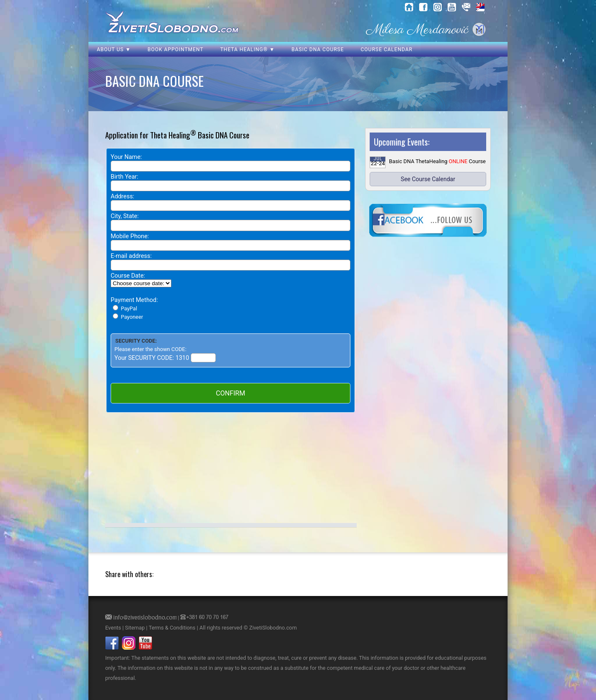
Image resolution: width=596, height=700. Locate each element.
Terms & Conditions (172, 628)
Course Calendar (387, 49)
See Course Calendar (428, 179)
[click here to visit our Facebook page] (428, 221)
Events (113, 628)
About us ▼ (114, 49)
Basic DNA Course (318, 49)
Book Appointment (175, 49)
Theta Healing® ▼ (247, 49)
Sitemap (135, 628)
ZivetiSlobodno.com (273, 628)
